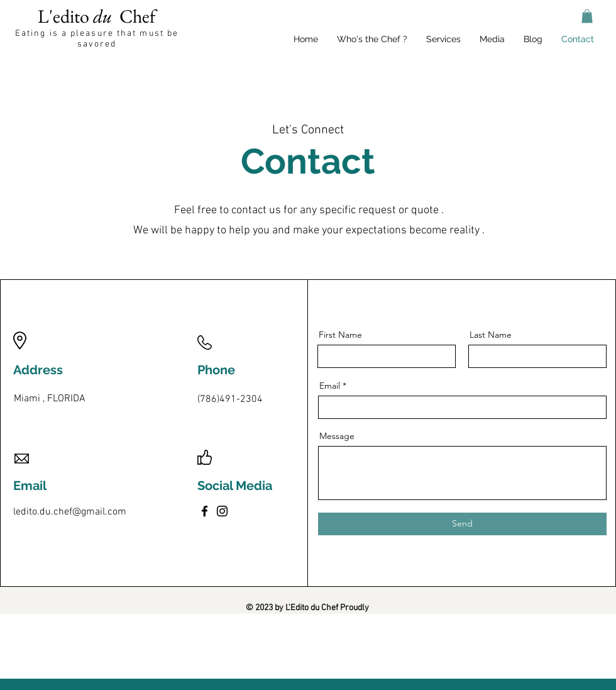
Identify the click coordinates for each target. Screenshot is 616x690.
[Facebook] (205, 511)
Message (337, 436)
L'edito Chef (97, 16)
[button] (587, 16)
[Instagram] (222, 511)
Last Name (491, 335)
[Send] (462, 524)
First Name (340, 335)
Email (330, 386)
